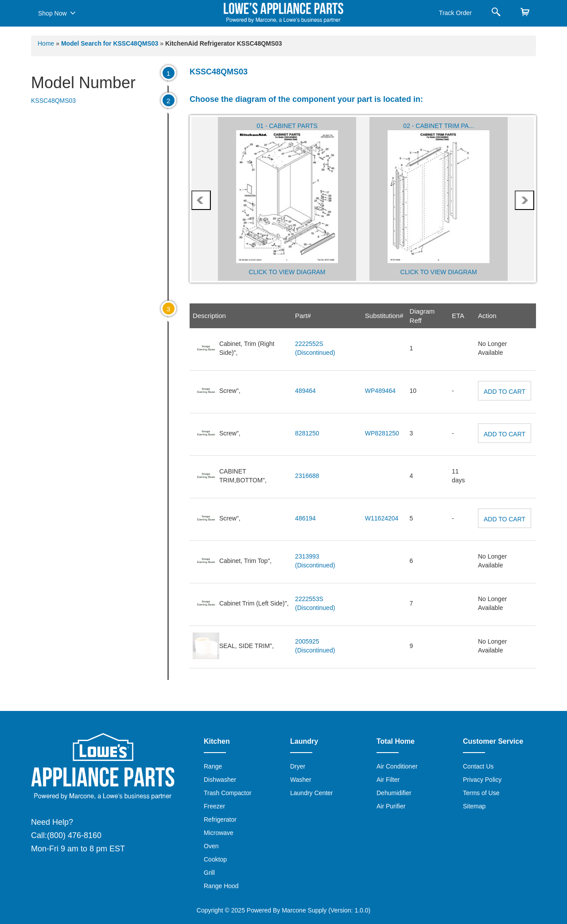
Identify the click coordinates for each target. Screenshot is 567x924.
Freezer (214, 806)
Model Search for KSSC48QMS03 (111, 43)
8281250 (307, 433)
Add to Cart (505, 392)
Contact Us (478, 766)
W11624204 (382, 518)
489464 (305, 391)
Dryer (298, 766)
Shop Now (57, 13)
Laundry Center (312, 793)
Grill (209, 873)
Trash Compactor (228, 793)
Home (46, 43)
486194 (305, 518)
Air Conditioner (397, 766)
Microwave (219, 833)
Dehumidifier (394, 793)
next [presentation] (524, 200)
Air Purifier (391, 806)
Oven (211, 846)
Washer (301, 780)
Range (213, 766)
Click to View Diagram (287, 272)
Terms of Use (481, 793)
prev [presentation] (201, 200)
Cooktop (215, 859)
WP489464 (380, 391)
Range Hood (221, 886)
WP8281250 (382, 433)
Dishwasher (220, 780)
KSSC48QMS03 (53, 101)
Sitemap (474, 806)
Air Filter (388, 780)
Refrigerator (220, 819)
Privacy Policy (482, 780)
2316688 (307, 476)
